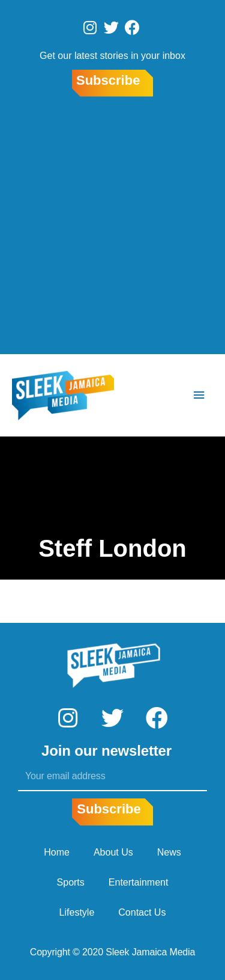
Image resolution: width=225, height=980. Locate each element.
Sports (71, 882)
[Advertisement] (112, 228)
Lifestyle (77, 912)
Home (57, 852)
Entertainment (139, 882)
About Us (113, 852)
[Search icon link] (163, 396)
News (169, 852)
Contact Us (142, 912)
